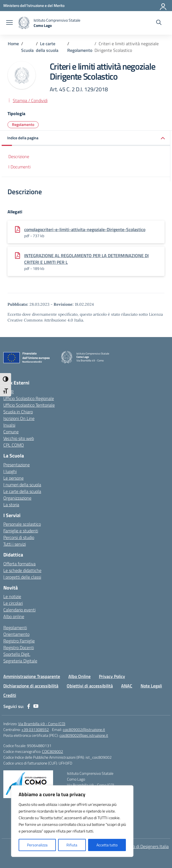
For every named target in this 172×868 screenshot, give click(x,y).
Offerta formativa (19, 564)
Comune (11, 432)
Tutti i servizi (15, 544)
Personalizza (37, 845)
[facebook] (29, 706)
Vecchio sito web (19, 438)
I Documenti (19, 167)
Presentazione (17, 465)
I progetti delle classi (22, 577)
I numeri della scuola (22, 485)
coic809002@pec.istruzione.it (84, 735)
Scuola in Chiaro (18, 412)
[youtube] (36, 706)
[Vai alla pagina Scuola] (27, 50)
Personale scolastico (22, 524)
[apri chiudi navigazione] (9, 23)
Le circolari (13, 603)
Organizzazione (17, 498)
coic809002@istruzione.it (84, 729)
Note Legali (151, 686)
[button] (86, 138)
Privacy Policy (112, 676)
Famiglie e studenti (21, 531)
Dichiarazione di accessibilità (31, 686)
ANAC (127, 686)
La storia (11, 505)
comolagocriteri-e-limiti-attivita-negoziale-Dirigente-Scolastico (85, 229)
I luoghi (10, 471)
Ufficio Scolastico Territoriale (29, 405)
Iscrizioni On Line (19, 418)
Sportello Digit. (17, 654)
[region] (72, 821)
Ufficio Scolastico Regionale (29, 398)
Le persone (13, 478)
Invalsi (9, 425)
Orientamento (16, 634)
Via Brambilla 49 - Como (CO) (42, 724)
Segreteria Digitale (20, 661)
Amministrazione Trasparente (32, 676)
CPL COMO (14, 445)
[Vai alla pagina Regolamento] (80, 50)
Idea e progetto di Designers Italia (138, 846)
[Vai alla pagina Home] (13, 44)
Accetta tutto (107, 845)
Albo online (14, 616)
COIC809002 (53, 751)
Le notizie (12, 596)
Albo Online (79, 676)
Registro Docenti (19, 647)
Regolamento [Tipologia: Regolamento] (23, 124)
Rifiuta (72, 845)
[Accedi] (163, 6)
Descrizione (19, 156)
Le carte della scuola (22, 491)
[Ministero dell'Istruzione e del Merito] (34, 5)
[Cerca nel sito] (159, 23)
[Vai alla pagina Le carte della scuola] (47, 47)
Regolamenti (15, 627)
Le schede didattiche (22, 570)
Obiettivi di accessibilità (90, 686)
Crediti (10, 695)
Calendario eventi (19, 610)
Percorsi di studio (19, 537)
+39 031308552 (35, 729)
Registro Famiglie (19, 641)
